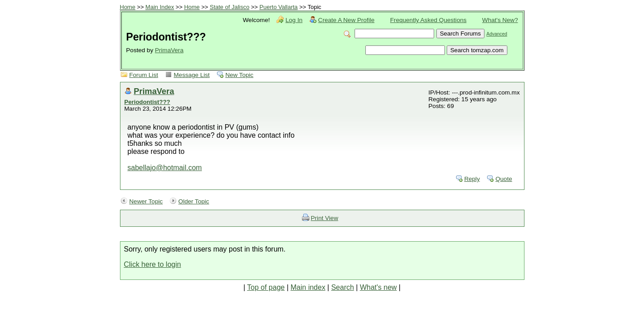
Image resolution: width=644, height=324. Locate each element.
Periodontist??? (147, 102)
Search (343, 287)
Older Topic (194, 201)
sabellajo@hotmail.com (165, 168)
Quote (504, 179)
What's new (378, 287)
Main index (308, 287)
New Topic (239, 75)
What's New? (500, 20)
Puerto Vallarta (278, 7)
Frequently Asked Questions (428, 20)
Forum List (144, 75)
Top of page (266, 287)
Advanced (497, 34)
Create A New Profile (346, 20)
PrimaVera (169, 50)
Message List (192, 75)
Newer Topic (146, 201)
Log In (294, 20)
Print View (325, 218)
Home (128, 7)
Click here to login (153, 264)
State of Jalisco (230, 7)
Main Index (160, 7)
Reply (472, 179)
